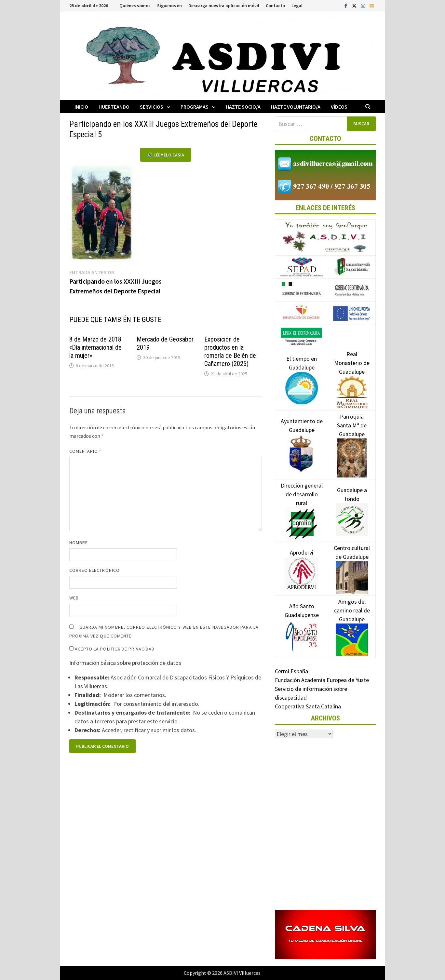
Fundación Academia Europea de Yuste (322, 680)
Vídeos (339, 107)
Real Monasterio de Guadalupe (352, 373)
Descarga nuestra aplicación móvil (224, 6)
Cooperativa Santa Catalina (308, 706)
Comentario (86, 451)
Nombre (79, 543)
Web (74, 598)
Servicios (152, 107)
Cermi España (291, 671)
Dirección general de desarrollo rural (302, 504)
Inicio (81, 107)
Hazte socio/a (243, 107)
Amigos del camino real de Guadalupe (352, 620)
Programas (195, 107)
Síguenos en (169, 6)
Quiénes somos (135, 6)
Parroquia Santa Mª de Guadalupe (352, 437)
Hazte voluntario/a (296, 107)
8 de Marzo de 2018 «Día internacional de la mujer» (95, 347)
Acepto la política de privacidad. (113, 649)
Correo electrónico (94, 570)
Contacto (275, 6)
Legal (297, 6)
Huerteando (114, 107)
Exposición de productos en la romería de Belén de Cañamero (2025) (230, 351)
